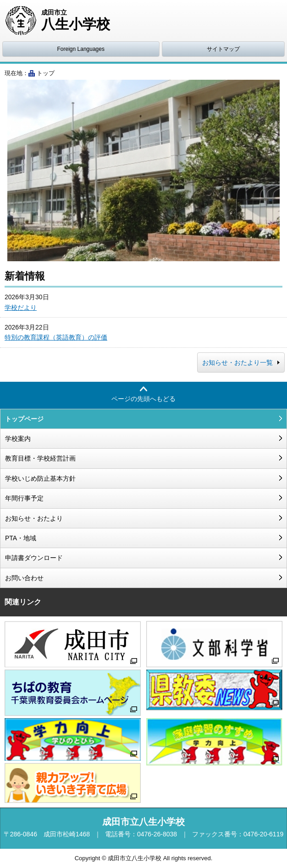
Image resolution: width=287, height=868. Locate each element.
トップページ (24, 419)
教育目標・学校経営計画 (40, 458)
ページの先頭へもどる (143, 399)
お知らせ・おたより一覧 (237, 363)
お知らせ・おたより (34, 518)
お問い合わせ (24, 578)
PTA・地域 (21, 538)
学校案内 (18, 439)
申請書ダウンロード (34, 558)
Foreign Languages (81, 49)
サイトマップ (223, 49)
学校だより (21, 308)
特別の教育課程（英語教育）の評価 (56, 337)
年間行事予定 (24, 498)
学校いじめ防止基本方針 (40, 478)
